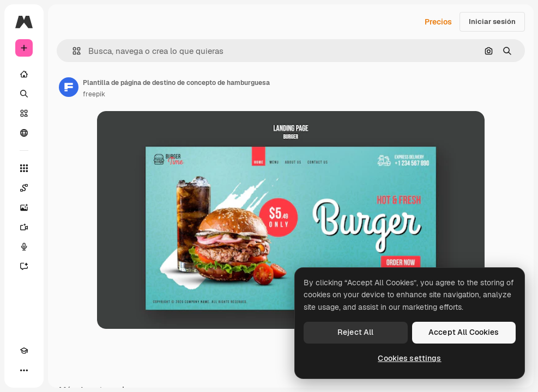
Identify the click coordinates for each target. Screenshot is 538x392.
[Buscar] (24, 94)
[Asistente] (24, 266)
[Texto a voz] (24, 247)
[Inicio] (24, 74)
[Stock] (24, 113)
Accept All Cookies (464, 332)
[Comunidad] (24, 133)
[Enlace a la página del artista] (69, 87)
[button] (72, 51)
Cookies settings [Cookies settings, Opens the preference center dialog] (409, 358)
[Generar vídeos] (24, 227)
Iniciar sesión (492, 22)
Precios (438, 22)
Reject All (355, 332)
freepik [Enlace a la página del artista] (94, 94)
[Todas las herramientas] (24, 168)
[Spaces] (24, 188)
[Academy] (24, 351)
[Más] (24, 370)
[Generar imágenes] (24, 207)
